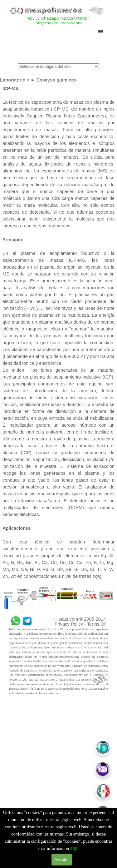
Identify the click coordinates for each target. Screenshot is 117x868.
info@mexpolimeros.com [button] (58, 23)
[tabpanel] (58, 20)
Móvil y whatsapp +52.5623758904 (58, 18)
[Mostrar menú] (101, 32)
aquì (75, 848)
